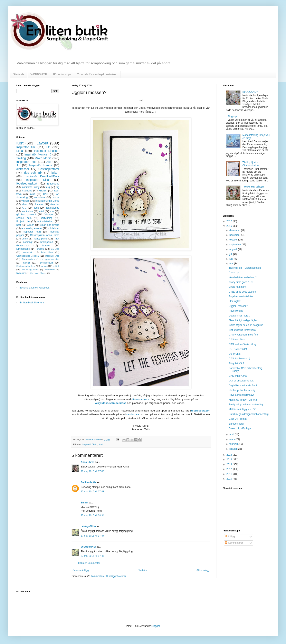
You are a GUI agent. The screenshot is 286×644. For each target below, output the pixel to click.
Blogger (156, 626)
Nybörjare (21, 273)
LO (48, 147)
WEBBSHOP (39, 74)
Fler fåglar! (235, 301)
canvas (44, 266)
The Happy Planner (38, 273)
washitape (40, 197)
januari (233, 449)
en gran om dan (50, 259)
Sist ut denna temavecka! (243, 330)
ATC (24, 208)
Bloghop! (233, 116)
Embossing (53, 184)
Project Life (23, 221)
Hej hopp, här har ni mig (242, 390)
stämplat (27, 191)
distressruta (23, 246)
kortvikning (46, 218)
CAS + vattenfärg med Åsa (243, 335)
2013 (230, 464)
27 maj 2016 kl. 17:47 (92, 536)
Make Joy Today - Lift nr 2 (243, 400)
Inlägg (230, 537)
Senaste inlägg (81, 570)
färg (48, 187)
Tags (36, 208)
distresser (23, 169)
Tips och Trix (33, 173)
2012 (230, 469)
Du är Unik (235, 354)
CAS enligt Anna (238, 376)
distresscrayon (201, 411)
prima (25, 239)
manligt (26, 263)
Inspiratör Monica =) (38, 154)
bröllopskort (47, 242)
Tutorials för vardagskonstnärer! (97, 74)
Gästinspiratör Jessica (27, 256)
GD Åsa (55, 249)
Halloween (50, 269)
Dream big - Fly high (240, 428)
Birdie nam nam (237, 287)
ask (52, 211)
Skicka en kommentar (88, 563)
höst (19, 225)
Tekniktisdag (53, 208)
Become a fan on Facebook (34, 288)
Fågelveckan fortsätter (241, 296)
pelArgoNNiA (88, 526)
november (235, 235)
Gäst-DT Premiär (238, 419)
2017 (230, 221)
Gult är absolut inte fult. (241, 381)
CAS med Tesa (237, 340)
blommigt (27, 242)
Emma (84, 503)
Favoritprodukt (46, 263)
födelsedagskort (27, 183)
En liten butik (89, 482)
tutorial (56, 197)
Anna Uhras (88, 462)
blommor (39, 204)
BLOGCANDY (250, 92)
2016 (230, 226)
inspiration (27, 211)
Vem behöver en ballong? (243, 277)
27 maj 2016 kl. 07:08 (92, 471)
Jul (18, 165)
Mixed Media (43, 158)
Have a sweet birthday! (241, 395)
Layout (42, 143)
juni (232, 259)
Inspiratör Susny (31, 187)
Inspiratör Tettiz (90, 444)
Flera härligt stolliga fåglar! (243, 320)
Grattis (43, 191)
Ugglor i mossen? (238, 306)
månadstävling (45, 221)
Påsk (56, 239)
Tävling (21, 158)
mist (41, 211)
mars (232, 439)
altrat (25, 204)
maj (232, 264)
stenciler (55, 204)
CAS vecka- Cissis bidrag (243, 344)
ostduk (56, 266)
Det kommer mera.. (239, 316)
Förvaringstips (62, 74)
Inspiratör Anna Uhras (47, 201)
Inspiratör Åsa (52, 256)
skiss (32, 194)
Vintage (49, 215)
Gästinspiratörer (49, 169)
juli (231, 254)
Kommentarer (234, 543)
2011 (230, 474)
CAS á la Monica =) (239, 359)
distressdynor (140, 399)
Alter (49, 162)
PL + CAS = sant (238, 349)
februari (234, 444)
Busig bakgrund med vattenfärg (246, 405)
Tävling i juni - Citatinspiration (251, 164)
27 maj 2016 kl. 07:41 (92, 492)
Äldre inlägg (203, 570)
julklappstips (23, 249)
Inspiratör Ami (26, 147)
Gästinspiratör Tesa (26, 266)
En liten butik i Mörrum (32, 303)
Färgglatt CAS (236, 363)
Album (31, 225)
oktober (234, 240)
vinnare (25, 201)
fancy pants (41, 239)
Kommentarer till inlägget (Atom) (108, 576)
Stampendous (28, 259)
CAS (46, 194)
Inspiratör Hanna (41, 165)
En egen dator (236, 424)
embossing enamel (32, 228)
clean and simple (50, 225)
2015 (230, 455)
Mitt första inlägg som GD (243, 409)
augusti (234, 249)
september (236, 245)
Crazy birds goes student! (243, 292)
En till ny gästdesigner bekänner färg (249, 414)
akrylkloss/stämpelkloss (111, 403)
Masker (46, 246)
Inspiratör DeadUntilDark (42, 176)
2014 (230, 460)
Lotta (20, 151)
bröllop (40, 249)
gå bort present (26, 215)
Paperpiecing (236, 311)
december (235, 230)
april (232, 434)
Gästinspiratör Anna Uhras (45, 235)
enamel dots (24, 218)
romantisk (27, 252)
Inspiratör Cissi (38, 180)
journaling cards (30, 269)
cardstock (133, 414)
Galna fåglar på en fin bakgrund (246, 325)
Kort (101, 444)
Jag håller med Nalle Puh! (243, 386)
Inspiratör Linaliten (47, 151)
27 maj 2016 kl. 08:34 (92, 515)
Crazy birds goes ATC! (241, 282)
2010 (230, 479)
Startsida (19, 74)
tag (58, 187)
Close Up (234, 273)
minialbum (54, 228)
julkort (55, 173)
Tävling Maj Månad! (253, 187)
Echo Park (47, 252)
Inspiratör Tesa (26, 162)
